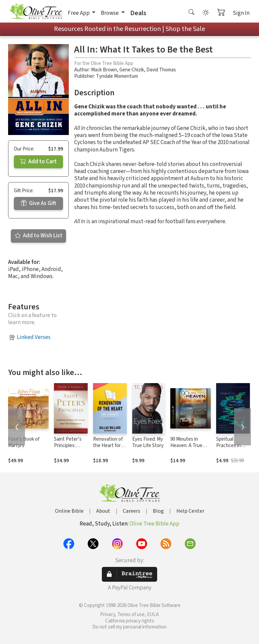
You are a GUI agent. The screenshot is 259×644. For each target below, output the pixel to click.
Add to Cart (38, 162)
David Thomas (161, 70)
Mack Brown (104, 70)
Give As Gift (39, 203)
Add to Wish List (39, 236)
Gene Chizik (132, 70)
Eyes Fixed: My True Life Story (148, 442)
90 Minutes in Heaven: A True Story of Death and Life (190, 449)
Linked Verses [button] (34, 337)
